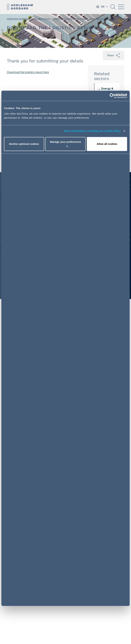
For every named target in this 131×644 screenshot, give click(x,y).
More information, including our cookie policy (92, 131)
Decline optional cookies (24, 144)
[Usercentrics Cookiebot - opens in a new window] (112, 96)
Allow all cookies (107, 144)
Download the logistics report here (28, 72)
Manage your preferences (65, 144)
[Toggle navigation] (121, 7)
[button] (113, 8)
